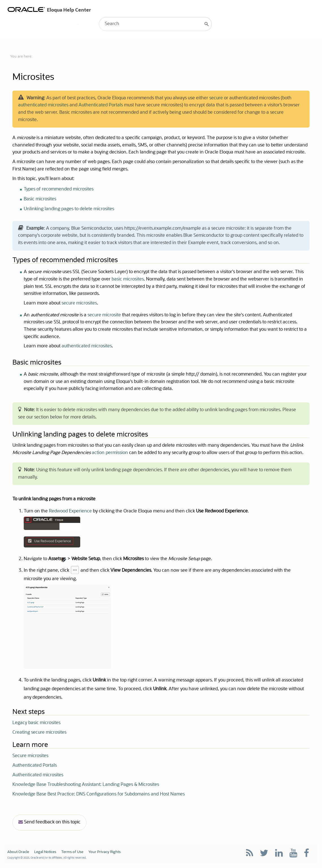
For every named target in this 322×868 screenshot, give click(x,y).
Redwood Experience (70, 512)
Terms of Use (72, 853)
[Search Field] (155, 24)
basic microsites (128, 280)
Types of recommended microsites (59, 189)
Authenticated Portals (101, 106)
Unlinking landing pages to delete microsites (69, 209)
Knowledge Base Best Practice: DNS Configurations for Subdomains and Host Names (99, 795)
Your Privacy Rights (105, 853)
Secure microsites (30, 757)
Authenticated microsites (38, 776)
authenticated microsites (43, 106)
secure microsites (79, 304)
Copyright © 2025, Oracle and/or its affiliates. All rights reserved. (47, 858)
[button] (207, 24)
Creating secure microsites (39, 733)
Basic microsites (40, 199)
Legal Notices (45, 853)
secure (216, 98)
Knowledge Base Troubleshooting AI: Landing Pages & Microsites (86, 785)
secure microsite (105, 315)
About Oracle (18, 853)
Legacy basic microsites (36, 724)
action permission (110, 453)
